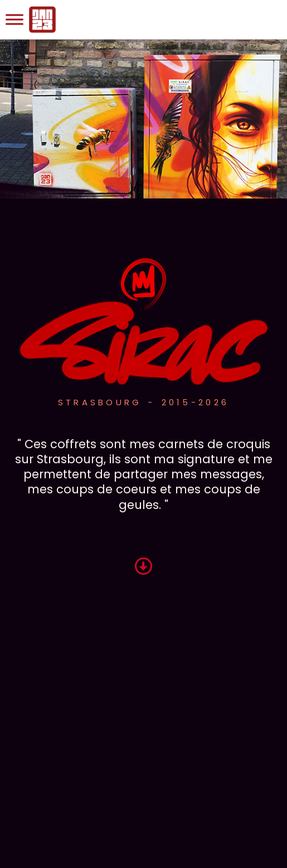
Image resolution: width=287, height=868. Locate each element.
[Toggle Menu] (14, 19)
